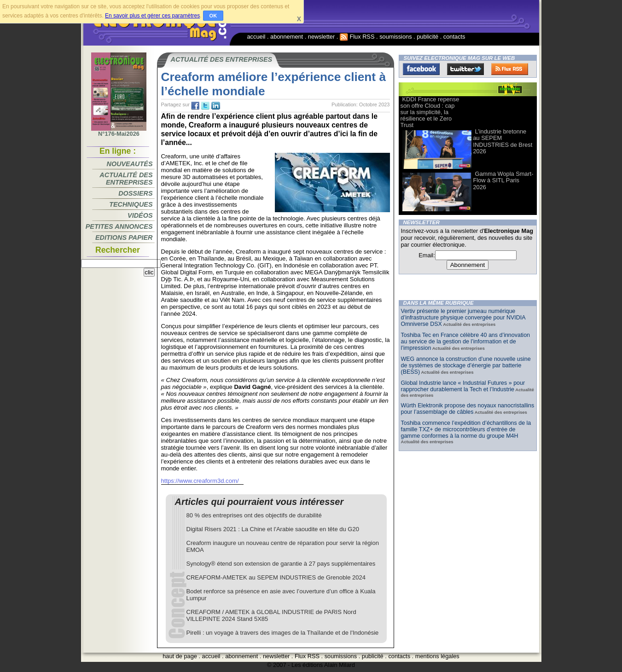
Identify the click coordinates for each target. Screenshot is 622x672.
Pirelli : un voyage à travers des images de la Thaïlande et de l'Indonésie (283, 633)
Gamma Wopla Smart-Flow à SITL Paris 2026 (503, 180)
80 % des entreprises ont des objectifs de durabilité (254, 515)
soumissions (395, 37)
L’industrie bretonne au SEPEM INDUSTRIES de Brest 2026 (503, 141)
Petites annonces (119, 226)
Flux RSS (357, 37)
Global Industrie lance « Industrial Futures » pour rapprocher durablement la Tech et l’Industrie (463, 386)
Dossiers (135, 193)
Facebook (421, 69)
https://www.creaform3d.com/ (200, 481)
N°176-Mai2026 (119, 131)
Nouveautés (130, 164)
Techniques (131, 204)
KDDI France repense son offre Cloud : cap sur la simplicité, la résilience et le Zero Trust (430, 112)
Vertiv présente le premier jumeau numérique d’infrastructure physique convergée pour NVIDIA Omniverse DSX (463, 318)
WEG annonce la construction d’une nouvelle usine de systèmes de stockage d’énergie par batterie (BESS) (466, 365)
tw (205, 106)
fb (195, 106)
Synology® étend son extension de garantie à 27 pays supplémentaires (281, 564)
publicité (427, 37)
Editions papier (124, 238)
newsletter (321, 37)
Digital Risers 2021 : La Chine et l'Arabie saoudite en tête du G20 (273, 529)
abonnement (287, 37)
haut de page (180, 656)
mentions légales (437, 656)
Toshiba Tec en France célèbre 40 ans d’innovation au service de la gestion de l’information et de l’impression (466, 342)
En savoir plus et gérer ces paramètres (152, 16)
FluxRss (510, 69)
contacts (454, 37)
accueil (256, 37)
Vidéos (140, 215)
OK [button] (213, 16)
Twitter (465, 69)
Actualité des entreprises (126, 179)
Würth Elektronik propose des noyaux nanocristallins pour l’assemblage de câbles (468, 409)
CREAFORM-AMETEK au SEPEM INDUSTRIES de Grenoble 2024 (276, 577)
